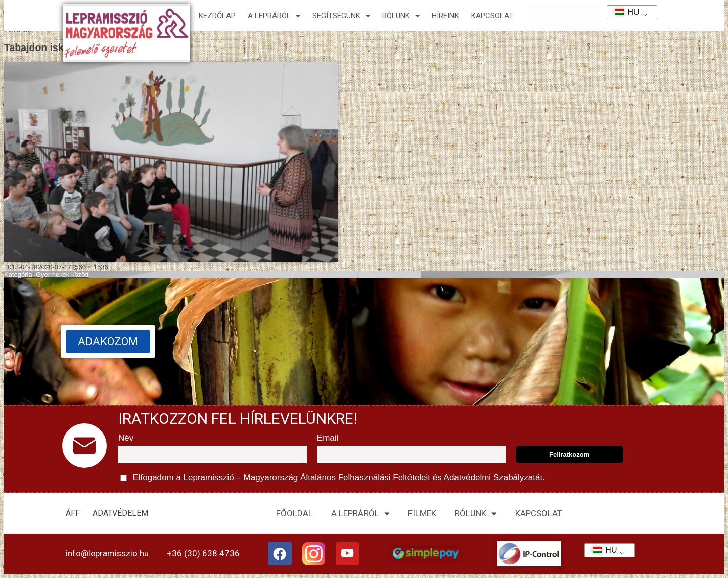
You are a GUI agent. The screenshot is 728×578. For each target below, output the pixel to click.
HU (624, 12)
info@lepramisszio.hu (107, 553)
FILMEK (422, 513)
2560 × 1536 (90, 267)
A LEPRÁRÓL (360, 514)
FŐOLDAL (294, 513)
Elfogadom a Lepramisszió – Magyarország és (333, 478)
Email (328, 438)
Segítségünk (341, 16)
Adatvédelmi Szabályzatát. (493, 478)
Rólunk (401, 16)
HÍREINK (445, 16)
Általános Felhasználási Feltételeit (365, 478)
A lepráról (274, 16)
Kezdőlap (217, 16)
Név (126, 438)
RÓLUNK (476, 514)
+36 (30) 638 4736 (203, 553)
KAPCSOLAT (492, 16)
